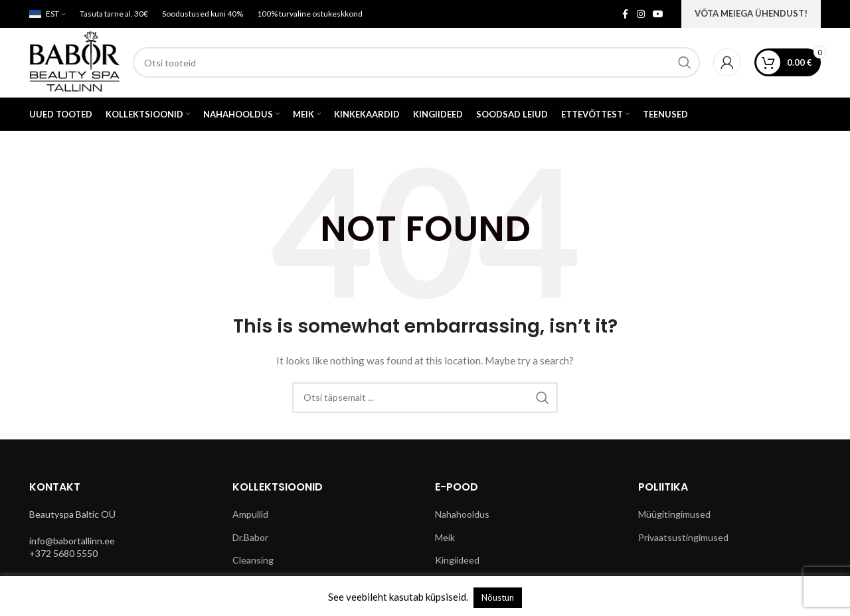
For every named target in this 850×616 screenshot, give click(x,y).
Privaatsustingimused (683, 537)
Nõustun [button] (498, 597)
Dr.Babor (250, 537)
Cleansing (253, 560)
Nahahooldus (462, 514)
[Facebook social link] (625, 14)
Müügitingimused (674, 514)
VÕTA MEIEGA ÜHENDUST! (751, 13)
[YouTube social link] (658, 14)
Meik (445, 537)
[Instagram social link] (641, 14)
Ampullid (250, 514)
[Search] (416, 62)
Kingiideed (457, 560)
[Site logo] (74, 61)
